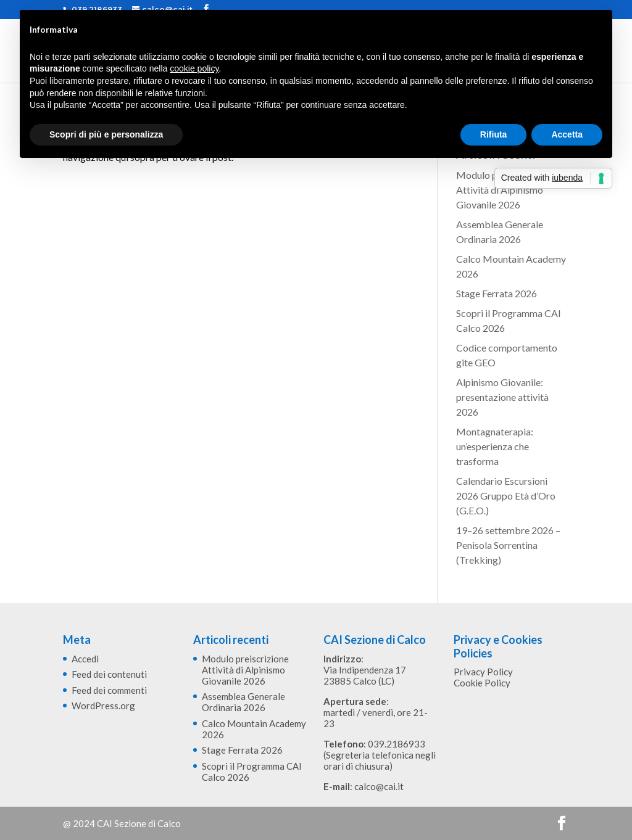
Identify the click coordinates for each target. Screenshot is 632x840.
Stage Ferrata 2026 (497, 293)
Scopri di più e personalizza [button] (106, 134)
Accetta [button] (567, 134)
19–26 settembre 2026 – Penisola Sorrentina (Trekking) (508, 545)
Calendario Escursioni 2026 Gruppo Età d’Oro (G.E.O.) (506, 496)
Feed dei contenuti (109, 674)
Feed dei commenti (109, 690)
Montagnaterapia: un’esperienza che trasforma (495, 446)
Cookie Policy (482, 683)
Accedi (85, 659)
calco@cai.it (379, 786)
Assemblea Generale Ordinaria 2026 (243, 702)
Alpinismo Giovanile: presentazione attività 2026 (502, 397)
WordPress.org (103, 706)
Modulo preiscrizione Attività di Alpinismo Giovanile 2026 (501, 190)
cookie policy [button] (194, 68)
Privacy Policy (483, 672)
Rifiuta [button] (494, 134)
